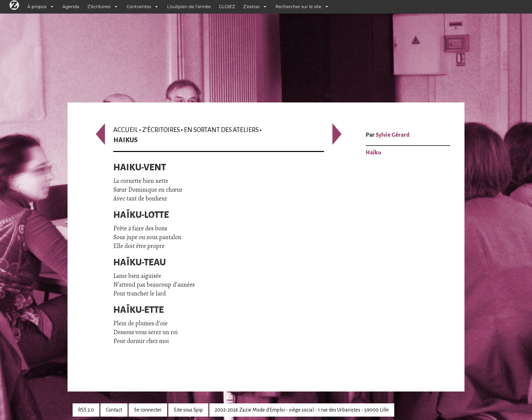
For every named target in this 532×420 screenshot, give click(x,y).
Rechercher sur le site (298, 7)
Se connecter (148, 410)
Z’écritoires (99, 7)
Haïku (374, 153)
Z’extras (251, 7)
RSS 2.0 (86, 410)
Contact (114, 410)
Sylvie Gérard (393, 135)
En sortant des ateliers (221, 130)
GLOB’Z (227, 7)
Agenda (71, 7)
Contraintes (139, 7)
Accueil (126, 130)
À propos (37, 7)
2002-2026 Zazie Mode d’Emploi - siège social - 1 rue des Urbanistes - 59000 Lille (302, 410)
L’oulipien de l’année (189, 7)
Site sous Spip (188, 410)
